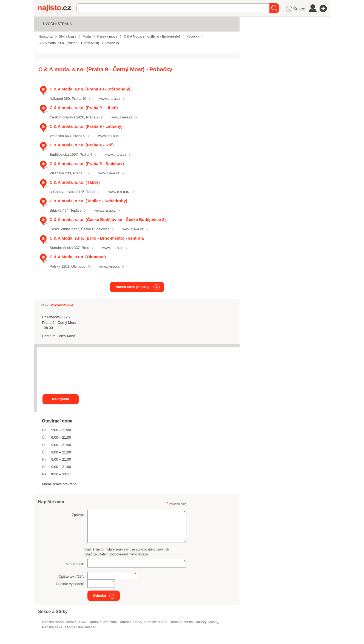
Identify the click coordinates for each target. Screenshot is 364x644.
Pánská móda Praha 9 (60, 622)
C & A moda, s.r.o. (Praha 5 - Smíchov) (87, 164)
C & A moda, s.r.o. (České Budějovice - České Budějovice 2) (108, 219)
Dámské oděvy (130, 622)
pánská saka (52, 627)
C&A (83, 622)
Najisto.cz (57, 8)
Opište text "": (71, 576)
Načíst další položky (132, 287)
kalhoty (200, 622)
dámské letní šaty (103, 622)
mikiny (213, 622)
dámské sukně (156, 622)
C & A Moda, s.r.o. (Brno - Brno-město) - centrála (97, 238)
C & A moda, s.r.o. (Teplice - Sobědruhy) (88, 201)
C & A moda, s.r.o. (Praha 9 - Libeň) (84, 108)
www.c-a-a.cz (110, 99)
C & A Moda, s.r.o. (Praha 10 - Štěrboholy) (90, 89)
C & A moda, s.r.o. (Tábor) (75, 182)
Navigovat (61, 399)
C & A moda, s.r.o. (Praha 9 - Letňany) (86, 126)
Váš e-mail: (75, 564)
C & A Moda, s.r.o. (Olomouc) (78, 257)
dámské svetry (181, 622)
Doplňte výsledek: (70, 584)
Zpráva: (78, 515)
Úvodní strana (57, 24)
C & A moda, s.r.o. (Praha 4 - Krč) (82, 145)
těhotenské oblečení (81, 627)
